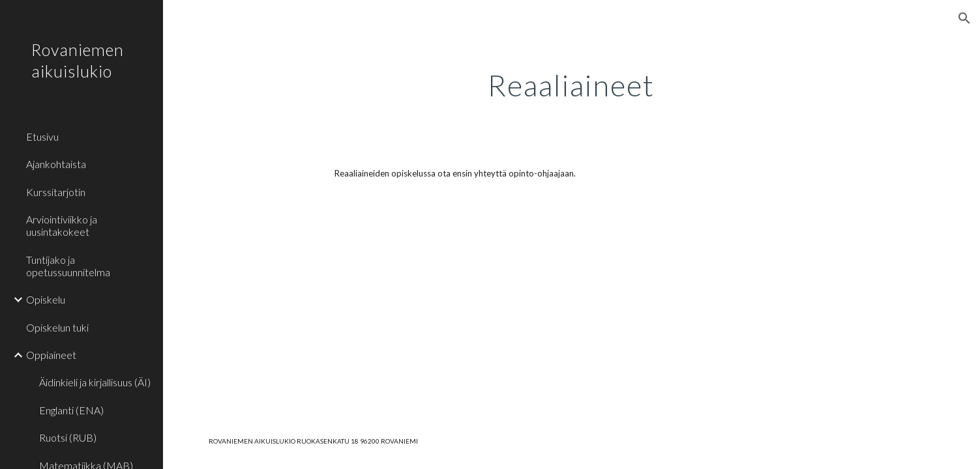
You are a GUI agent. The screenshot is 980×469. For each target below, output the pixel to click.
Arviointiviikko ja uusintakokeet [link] (62, 225)
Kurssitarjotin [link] (56, 192)
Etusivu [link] (42, 136)
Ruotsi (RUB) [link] (68, 437)
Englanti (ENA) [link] (71, 410)
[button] (964, 18)
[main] (571, 81)
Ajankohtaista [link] (56, 164)
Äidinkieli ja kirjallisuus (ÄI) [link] (95, 382)
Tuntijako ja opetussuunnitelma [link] (68, 266)
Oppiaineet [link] (51, 355)
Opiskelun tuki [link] (57, 327)
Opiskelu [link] (46, 299)
